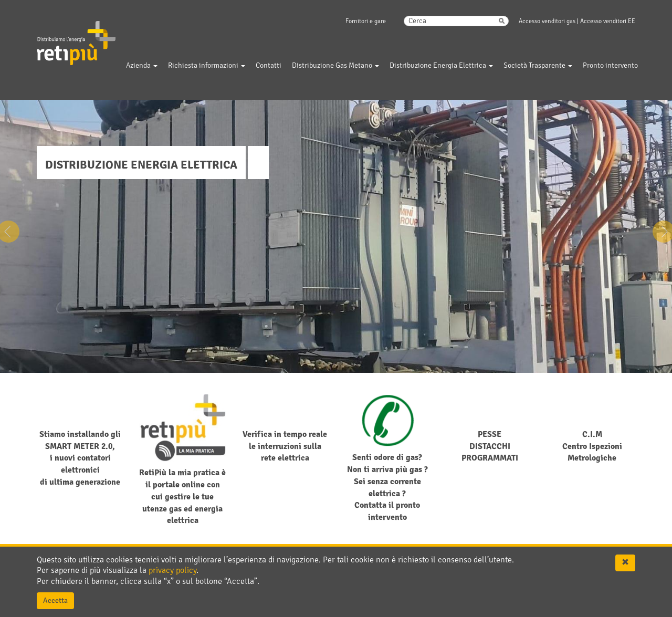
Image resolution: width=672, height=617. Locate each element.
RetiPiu (66, 26)
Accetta (55, 600)
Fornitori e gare (366, 21)
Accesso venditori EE (608, 21)
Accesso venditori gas (547, 21)
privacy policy (172, 570)
